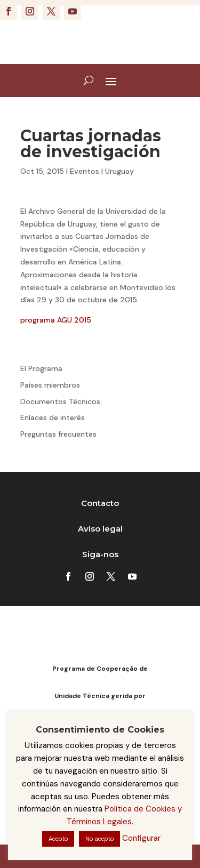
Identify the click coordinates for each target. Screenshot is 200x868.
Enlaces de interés (53, 417)
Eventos (85, 171)
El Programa (41, 368)
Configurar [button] (141, 838)
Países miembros (50, 385)
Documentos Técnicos (60, 401)
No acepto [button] (99, 839)
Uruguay (119, 171)
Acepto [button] (58, 839)
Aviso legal (100, 529)
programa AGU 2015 (56, 320)
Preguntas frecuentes (58, 434)
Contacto (100, 503)
